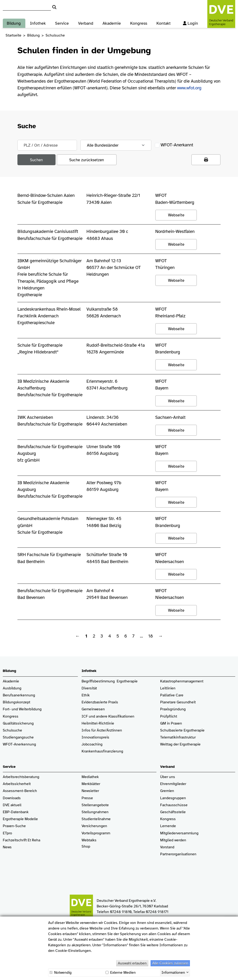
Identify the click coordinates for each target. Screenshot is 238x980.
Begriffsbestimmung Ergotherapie (110, 681)
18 (151, 636)
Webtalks (89, 840)
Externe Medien (121, 973)
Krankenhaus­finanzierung (102, 751)
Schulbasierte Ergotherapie (182, 730)
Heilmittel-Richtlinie (98, 723)
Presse (87, 798)
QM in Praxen (171, 723)
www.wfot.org (189, 88)
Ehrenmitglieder (173, 784)
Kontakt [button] (164, 22)
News (7, 847)
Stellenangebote (95, 805)
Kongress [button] (139, 22)
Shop (86, 849)
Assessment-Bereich (20, 791)
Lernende (168, 826)
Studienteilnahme (96, 819)
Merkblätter (91, 784)
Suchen (36, 160)
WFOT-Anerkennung (19, 744)
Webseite (176, 215)
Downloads (12, 798)
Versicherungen (94, 826)
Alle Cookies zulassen (170, 963)
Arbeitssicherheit (17, 784)
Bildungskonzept (17, 702)
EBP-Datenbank (16, 812)
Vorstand (167, 847)
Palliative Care (172, 695)
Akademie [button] (112, 22)
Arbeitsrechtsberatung (21, 777)
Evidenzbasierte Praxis (100, 702)
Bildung (33, 35)
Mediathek (90, 777)
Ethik (86, 695)
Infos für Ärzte (93, 730)
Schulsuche (12, 730)
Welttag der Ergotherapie (180, 744)
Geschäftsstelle (173, 812)
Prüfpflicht (169, 717)
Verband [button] (86, 22)
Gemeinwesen (93, 709)
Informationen (173, 972)
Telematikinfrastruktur (178, 737)
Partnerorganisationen (178, 854)
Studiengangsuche (18, 737)
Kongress (11, 717)
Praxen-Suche (14, 826)
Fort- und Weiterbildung (22, 709)
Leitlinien (168, 688)
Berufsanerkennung (19, 695)
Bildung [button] (14, 22)
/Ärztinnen (114, 730)
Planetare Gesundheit (178, 702)
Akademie (11, 681)
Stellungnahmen (95, 812)
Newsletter (90, 791)
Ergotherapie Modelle (20, 819)
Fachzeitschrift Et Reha (21, 840)
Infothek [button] (38, 22)
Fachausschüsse (174, 805)
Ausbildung (12, 688)
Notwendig (61, 973)
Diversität (89, 688)
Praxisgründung (173, 709)
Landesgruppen (173, 798)
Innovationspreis (95, 737)
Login (192, 22)
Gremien (167, 791)
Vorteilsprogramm (96, 833)
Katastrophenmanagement (182, 681)
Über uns (168, 777)
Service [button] (62, 22)
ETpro (7, 833)
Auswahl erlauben (132, 963)
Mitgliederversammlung (179, 833)
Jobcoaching (92, 744)
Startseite (13, 35)
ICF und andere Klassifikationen (108, 717)
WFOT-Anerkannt (174, 145)
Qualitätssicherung (18, 723)
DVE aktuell (12, 805)
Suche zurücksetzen (87, 160)
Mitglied (167, 840)
